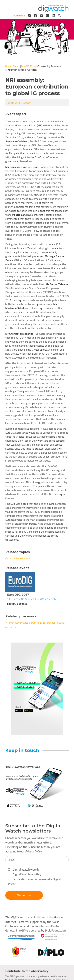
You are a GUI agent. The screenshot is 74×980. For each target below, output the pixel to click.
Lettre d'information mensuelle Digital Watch (35, 881)
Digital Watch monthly (25, 874)
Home (8, 66)
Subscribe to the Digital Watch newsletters (33, 828)
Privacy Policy (33, 851)
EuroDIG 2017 (28, 66)
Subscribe (19, 16)
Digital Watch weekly (24, 869)
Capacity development (18, 558)
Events (16, 66)
